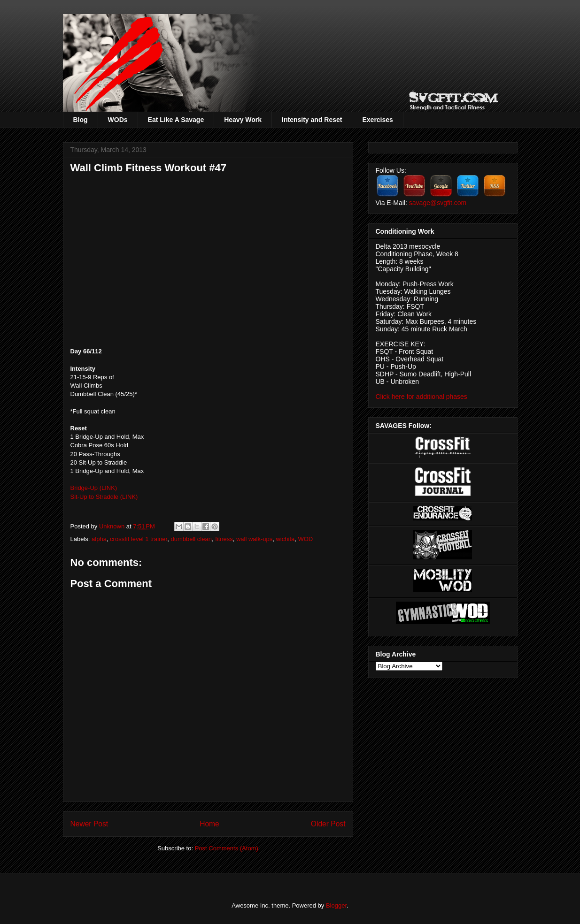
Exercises (377, 120)
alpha (99, 539)
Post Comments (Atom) (227, 848)
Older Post (328, 824)
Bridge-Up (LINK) (94, 488)
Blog (81, 120)
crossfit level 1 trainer (139, 539)
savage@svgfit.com (438, 203)
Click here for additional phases (421, 397)
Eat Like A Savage (176, 120)
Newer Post (89, 824)
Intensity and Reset (312, 120)
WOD (305, 539)
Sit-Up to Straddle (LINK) (104, 497)
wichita (285, 539)
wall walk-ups (254, 539)
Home (209, 824)
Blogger (336, 905)
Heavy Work (243, 120)
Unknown (113, 526)
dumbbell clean (191, 539)
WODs (118, 120)
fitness (224, 539)
